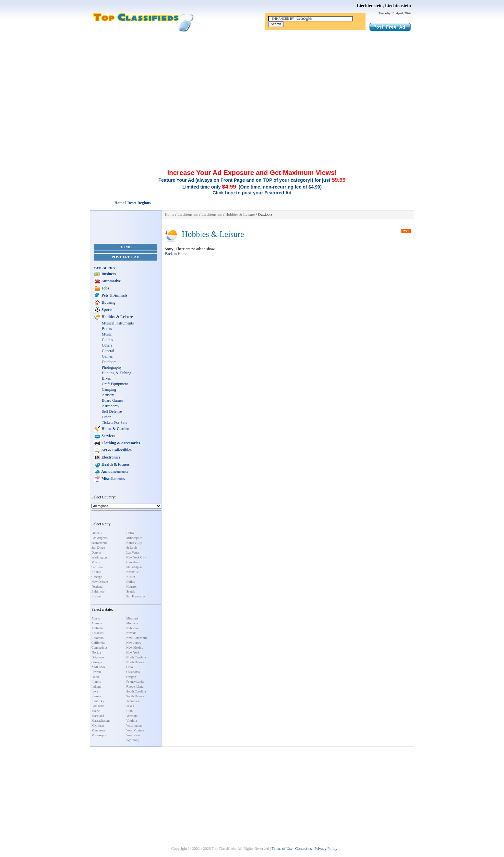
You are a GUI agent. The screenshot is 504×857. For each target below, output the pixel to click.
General (108, 351)
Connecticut (99, 648)
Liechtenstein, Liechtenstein (384, 6)
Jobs (105, 288)
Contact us (303, 849)
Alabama (97, 628)
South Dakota (135, 696)
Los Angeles (100, 538)
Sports (106, 310)
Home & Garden (115, 429)
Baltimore (98, 591)
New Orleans (100, 582)
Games (107, 356)
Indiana (96, 686)
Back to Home (176, 254)
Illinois (96, 682)
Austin (131, 577)
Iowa (95, 691)
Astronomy (111, 406)
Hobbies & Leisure (117, 317)
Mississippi (99, 735)
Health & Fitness (115, 464)
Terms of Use (282, 849)
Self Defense (112, 411)
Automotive (111, 281)
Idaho (95, 677)
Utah (130, 711)
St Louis (132, 548)
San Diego (98, 548)
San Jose (97, 567)
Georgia (97, 662)
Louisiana (98, 706)
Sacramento (99, 543)
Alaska (96, 618)
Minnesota (98, 730)
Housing (108, 302)
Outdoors (109, 362)
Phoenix (97, 533)
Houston (132, 587)
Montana (132, 623)
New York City (136, 557)
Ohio (130, 667)
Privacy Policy (326, 849)
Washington (99, 557)
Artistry (108, 395)
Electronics (110, 457)
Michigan (98, 725)
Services (108, 436)
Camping (109, 389)
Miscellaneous (113, 479)
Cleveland (133, 562)
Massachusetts (101, 721)
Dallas (131, 582)
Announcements (114, 471)
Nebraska (133, 628)
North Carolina (136, 657)
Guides (107, 340)
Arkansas (97, 633)
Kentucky (98, 701)
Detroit (131, 533)
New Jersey (134, 643)
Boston (96, 596)
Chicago (97, 577)
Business (108, 274)
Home (126, 247)
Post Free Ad (126, 257)
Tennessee (133, 701)
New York (133, 652)
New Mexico (135, 648)
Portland (97, 587)
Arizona (97, 623)
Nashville (133, 572)
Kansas (96, 696)
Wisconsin (133, 735)
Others (107, 345)
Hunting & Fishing (117, 373)
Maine (96, 711)
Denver (96, 552)
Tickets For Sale (114, 422)
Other (106, 417)
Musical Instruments (118, 323)
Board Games (113, 400)
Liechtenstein (188, 214)
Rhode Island (135, 686)
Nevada (132, 633)
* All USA (98, 667)
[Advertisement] (252, 80)
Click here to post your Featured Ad (252, 193)
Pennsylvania (135, 682)
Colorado (97, 638)
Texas (130, 706)
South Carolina (136, 691)
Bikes (106, 378)
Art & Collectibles (116, 450)
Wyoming (133, 740)
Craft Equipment (115, 384)
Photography (112, 367)
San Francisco (136, 596)
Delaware (98, 657)
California (98, 643)
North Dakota (135, 662)
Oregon (131, 677)
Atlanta (96, 572)
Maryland (98, 716)
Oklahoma (133, 672)
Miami (96, 562)
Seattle (131, 591)
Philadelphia (135, 567)
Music (107, 334)
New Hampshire (137, 638)
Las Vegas (133, 552)
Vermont (132, 716)
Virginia (132, 721)
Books (107, 329)
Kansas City (134, 543)
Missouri (132, 618)
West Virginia (135, 730)
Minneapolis (135, 538)
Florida (96, 652)
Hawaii (96, 672)
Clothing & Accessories (120, 443)
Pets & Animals (114, 295)
